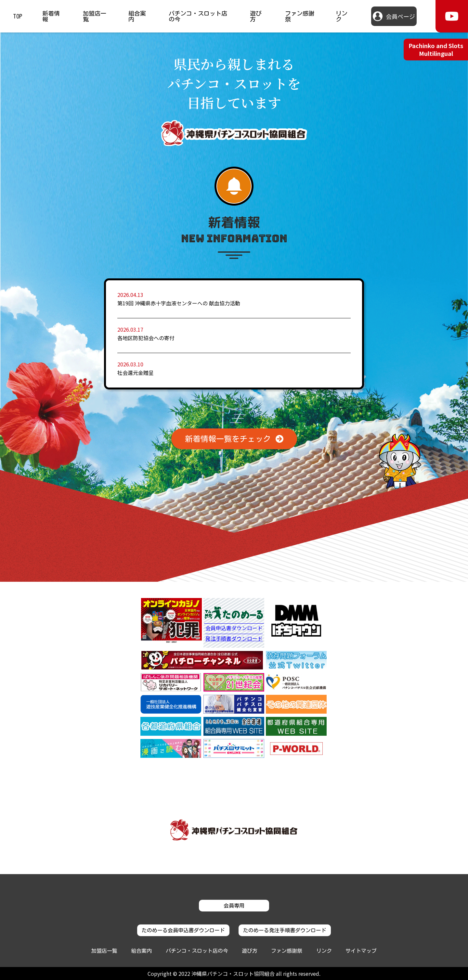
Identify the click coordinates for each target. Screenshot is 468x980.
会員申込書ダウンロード (234, 629)
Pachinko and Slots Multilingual (436, 49)
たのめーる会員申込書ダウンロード (183, 930)
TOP (18, 16)
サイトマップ (361, 951)
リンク (342, 16)
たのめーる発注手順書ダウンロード (285, 930)
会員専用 (234, 906)
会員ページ (400, 16)
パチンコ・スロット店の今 (198, 16)
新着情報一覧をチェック (228, 439)
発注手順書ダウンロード (234, 638)
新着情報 (51, 16)
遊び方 (256, 16)
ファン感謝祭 (300, 16)
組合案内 (137, 16)
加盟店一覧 (95, 16)
